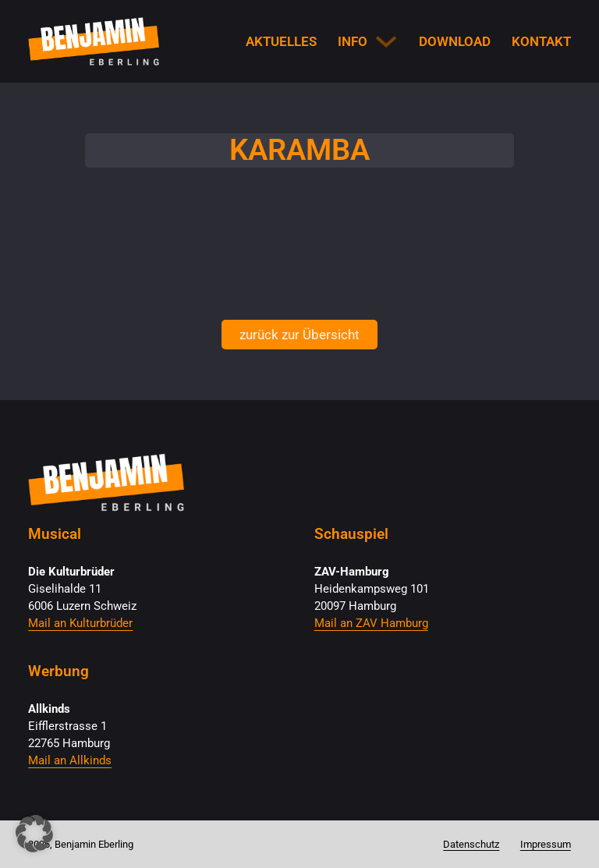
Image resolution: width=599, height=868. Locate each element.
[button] (34, 834)
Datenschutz (471, 844)
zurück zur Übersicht (299, 335)
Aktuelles (281, 41)
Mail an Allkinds (70, 760)
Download (455, 41)
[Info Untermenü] (386, 41)
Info (353, 41)
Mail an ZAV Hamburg (371, 623)
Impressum (546, 844)
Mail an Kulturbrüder (80, 623)
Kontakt (541, 41)
